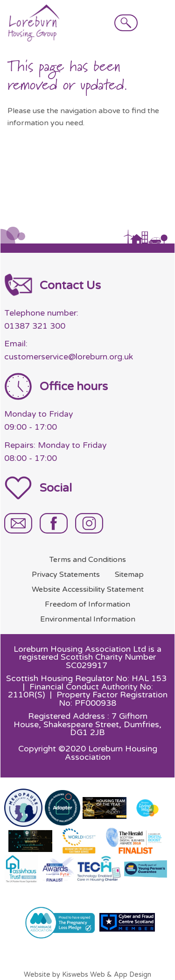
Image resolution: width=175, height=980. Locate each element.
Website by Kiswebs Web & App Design (87, 975)
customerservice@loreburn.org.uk (69, 357)
